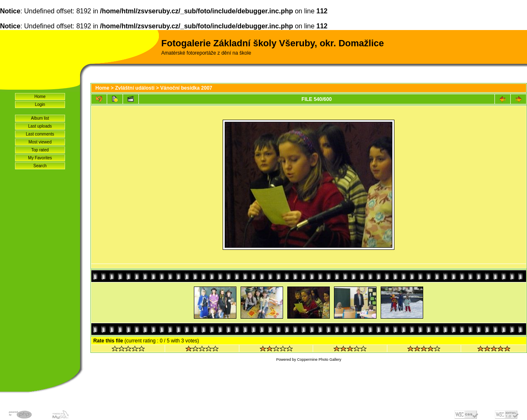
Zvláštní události (135, 88)
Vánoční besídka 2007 (186, 88)
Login (40, 104)
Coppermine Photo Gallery (319, 360)
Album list (40, 118)
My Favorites (40, 158)
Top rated (40, 150)
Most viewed (40, 142)
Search (40, 166)
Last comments (40, 134)
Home (40, 97)
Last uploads (40, 126)
